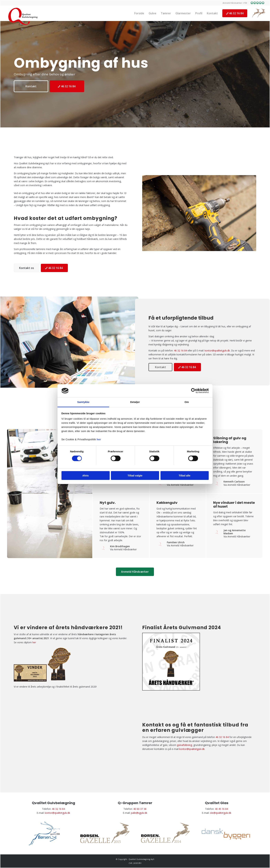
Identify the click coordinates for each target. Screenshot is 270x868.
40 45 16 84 (221, 809)
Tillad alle (184, 475)
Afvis (85, 475)
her (99, 439)
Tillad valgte (135, 475)
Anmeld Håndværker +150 (235, 3)
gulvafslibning (185, 745)
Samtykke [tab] (83, 402)
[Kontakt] (31, 86)
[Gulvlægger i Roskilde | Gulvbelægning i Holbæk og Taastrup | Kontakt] (25, 16)
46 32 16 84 (180, 350)
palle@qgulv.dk (139, 813)
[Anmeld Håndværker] (135, 572)
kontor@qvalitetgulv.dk (217, 350)
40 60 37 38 (140, 809)
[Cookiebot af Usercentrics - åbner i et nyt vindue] (194, 391)
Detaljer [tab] (135, 402)
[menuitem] (235, 3)
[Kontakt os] (27, 268)
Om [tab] (187, 402)
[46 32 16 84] (67, 86)
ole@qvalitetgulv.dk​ (221, 813)
